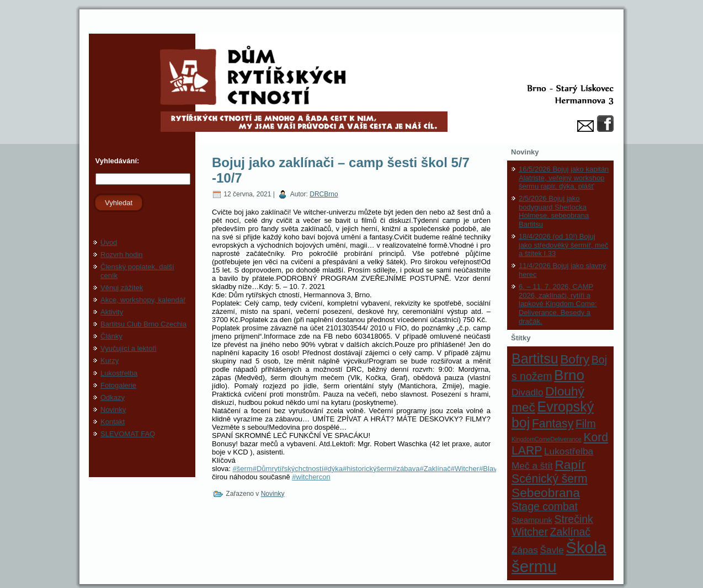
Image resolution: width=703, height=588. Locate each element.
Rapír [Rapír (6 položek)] (570, 464)
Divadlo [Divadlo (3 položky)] (528, 392)
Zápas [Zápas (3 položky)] (525, 550)
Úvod (109, 242)
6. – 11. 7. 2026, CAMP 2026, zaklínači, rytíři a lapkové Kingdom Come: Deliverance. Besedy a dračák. (558, 304)
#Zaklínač (435, 469)
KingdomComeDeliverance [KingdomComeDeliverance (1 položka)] (547, 439)
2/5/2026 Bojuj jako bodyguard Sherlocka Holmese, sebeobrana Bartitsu (554, 211)
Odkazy (113, 397)
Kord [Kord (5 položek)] (596, 437)
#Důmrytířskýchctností (288, 469)
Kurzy (110, 360)
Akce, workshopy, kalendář (143, 300)
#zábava (406, 469)
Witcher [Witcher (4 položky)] (530, 532)
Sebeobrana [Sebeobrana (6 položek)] (546, 493)
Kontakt (113, 422)
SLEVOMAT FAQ (128, 434)
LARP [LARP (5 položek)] (527, 450)
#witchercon (311, 477)
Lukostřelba (119, 373)
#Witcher (465, 469)
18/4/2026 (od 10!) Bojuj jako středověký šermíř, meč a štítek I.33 (564, 245)
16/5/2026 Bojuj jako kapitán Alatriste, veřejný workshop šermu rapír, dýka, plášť (564, 178)
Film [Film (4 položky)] (586, 424)
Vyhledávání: (116, 161)
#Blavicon (494, 469)
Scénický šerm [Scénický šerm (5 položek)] (550, 479)
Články (111, 336)
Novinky (113, 410)
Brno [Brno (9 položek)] (569, 375)
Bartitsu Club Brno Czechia (143, 324)
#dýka (333, 469)
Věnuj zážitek (122, 288)
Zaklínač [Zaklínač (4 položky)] (570, 532)
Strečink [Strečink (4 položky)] (574, 519)
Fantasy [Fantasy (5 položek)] (553, 423)
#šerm (243, 469)
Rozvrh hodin (122, 255)
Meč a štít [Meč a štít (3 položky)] (532, 466)
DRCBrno (324, 194)
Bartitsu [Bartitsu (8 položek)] (535, 359)
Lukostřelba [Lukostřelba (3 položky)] (569, 451)
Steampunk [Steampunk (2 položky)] (532, 520)
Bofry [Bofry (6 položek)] (575, 359)
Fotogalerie (118, 385)
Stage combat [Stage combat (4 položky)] (545, 506)
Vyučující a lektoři (128, 348)
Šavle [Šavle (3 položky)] (552, 550)
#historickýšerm (368, 469)
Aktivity (112, 312)
